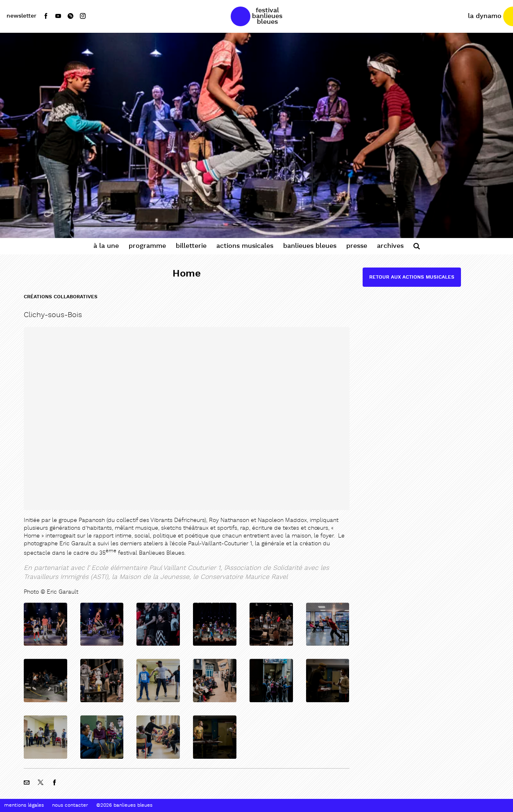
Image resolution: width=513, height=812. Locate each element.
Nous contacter (70, 805)
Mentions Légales (24, 805)
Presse (357, 246)
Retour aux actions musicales (412, 277)
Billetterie (191, 246)
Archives (390, 246)
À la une (106, 246)
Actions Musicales (245, 246)
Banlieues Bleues (310, 246)
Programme (147, 246)
